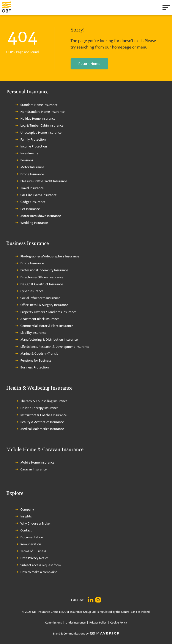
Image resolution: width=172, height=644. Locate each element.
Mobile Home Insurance (35, 463)
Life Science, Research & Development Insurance (52, 347)
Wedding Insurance (32, 223)
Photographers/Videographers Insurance (47, 257)
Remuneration (28, 544)
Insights (24, 517)
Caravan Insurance (31, 470)
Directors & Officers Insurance (39, 277)
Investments (27, 154)
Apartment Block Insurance (37, 319)
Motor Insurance (30, 167)
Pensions (24, 160)
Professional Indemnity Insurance (42, 270)
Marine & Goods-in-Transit (37, 354)
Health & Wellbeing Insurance (39, 388)
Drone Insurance (30, 174)
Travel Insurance (29, 188)
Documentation (29, 537)
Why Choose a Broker (33, 524)
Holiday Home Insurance (35, 119)
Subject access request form (38, 565)
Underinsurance (76, 623)
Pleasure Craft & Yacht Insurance (41, 181)
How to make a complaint (36, 572)
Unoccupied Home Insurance (38, 133)
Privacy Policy (98, 623)
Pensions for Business (33, 361)
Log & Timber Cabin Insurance (39, 126)
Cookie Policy (118, 623)
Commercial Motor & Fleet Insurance (44, 326)
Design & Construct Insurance (39, 284)
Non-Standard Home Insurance (40, 112)
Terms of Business (31, 551)
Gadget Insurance (30, 202)
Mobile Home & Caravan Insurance (45, 450)
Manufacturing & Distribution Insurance (47, 340)
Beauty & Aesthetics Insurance (40, 422)
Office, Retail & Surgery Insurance (42, 305)
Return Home (89, 64)
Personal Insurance (27, 92)
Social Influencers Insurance (38, 298)
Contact (24, 531)
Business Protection (32, 368)
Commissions (53, 623)
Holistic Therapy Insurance (37, 408)
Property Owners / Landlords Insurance (46, 312)
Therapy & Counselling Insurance (41, 401)
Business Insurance (28, 244)
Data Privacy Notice (32, 558)
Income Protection (31, 147)
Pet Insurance (28, 209)
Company (25, 510)
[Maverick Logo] (104, 634)
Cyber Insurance (29, 291)
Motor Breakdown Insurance (38, 216)
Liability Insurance (31, 333)
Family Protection (30, 140)
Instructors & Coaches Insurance (41, 415)
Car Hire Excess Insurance (36, 195)
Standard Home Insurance (36, 105)
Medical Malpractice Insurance (40, 429)
